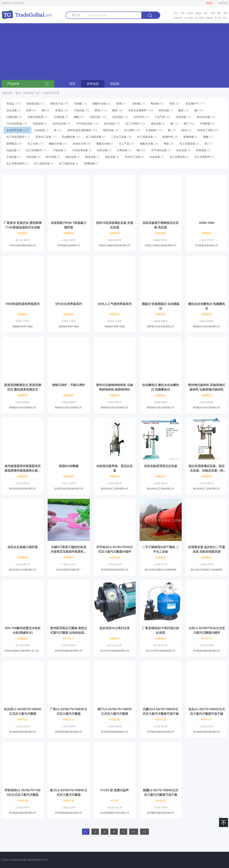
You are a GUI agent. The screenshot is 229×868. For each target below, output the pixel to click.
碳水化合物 (204, 117)
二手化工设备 (119, 137)
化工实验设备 (188, 144)
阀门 (225, 18)
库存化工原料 (205, 130)
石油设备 (40, 130)
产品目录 (28, 84)
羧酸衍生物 (99, 103)
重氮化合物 (103, 144)
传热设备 (38, 123)
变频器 (209, 18)
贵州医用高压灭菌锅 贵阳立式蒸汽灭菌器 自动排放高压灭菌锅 (69, 633)
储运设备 (156, 123)
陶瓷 (166, 144)
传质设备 (181, 117)
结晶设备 (12, 150)
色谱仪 (59, 110)
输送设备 (108, 130)
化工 (38, 93)
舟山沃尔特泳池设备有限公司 (115, 651)
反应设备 (118, 117)
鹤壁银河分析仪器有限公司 (161, 326)
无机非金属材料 (137, 110)
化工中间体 (132, 123)
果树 (219, 13)
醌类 (181, 110)
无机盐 (10, 103)
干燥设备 (79, 110)
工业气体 (160, 117)
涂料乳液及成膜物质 (79, 130)
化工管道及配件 (16, 137)
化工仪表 (33, 144)
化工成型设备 (94, 137)
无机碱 (136, 103)
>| (145, 832)
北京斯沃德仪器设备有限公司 (69, 489)
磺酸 (206, 137)
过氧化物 (12, 117)
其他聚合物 (68, 137)
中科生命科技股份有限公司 (23, 245)
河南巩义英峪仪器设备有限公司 (115, 245)
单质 (172, 103)
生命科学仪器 (51, 93)
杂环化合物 (59, 123)
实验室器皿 (33, 103)
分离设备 (59, 117)
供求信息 (93, 84)
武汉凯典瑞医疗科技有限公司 (115, 813)
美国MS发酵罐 (69, 466)
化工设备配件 (34, 150)
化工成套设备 (145, 137)
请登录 (209, 3)
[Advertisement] (115, 52)
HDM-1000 (207, 223)
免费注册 (223, 3)
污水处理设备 (14, 123)
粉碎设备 (164, 110)
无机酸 (78, 103)
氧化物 (155, 103)
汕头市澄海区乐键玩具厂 (69, 570)
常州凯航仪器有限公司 (69, 245)
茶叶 (206, 13)
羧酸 (76, 117)
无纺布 (190, 13)
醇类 (98, 110)
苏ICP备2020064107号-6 (36, 860)
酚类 (115, 110)
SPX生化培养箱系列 (69, 304)
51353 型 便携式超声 (115, 790)
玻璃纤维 (178, 18)
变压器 (218, 18)
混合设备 (12, 110)
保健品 (199, 13)
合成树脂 (151, 130)
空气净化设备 (84, 123)
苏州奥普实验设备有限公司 (115, 570)
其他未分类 (79, 144)
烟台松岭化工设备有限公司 (115, 489)
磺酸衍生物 (55, 144)
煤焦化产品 (57, 103)
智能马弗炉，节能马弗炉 (69, 385)
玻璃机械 (189, 137)
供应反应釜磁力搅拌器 (23, 547)
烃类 (29, 110)
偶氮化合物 (146, 144)
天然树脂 (205, 123)
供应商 (115, 84)
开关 (176, 13)
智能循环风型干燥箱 (23, 326)
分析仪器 (95, 117)
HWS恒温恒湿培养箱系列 (23, 304)
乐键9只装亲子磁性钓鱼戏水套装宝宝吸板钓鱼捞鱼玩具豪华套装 (69, 552)
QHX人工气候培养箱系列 (115, 304)
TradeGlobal (16, 860)
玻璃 (119, 103)
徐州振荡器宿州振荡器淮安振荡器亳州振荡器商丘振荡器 (23, 470)
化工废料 (188, 18)
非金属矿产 (192, 103)
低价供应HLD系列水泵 (114, 628)
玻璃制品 (12, 144)
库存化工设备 (43, 137)
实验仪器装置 (35, 117)
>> (134, 832)
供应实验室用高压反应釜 (161, 466)
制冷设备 (199, 18)
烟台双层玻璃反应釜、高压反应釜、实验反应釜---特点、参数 (207, 470)
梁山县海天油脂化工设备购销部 (161, 570)
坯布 (182, 13)
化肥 (213, 13)
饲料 (225, 13)
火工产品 (124, 144)
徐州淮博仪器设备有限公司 (23, 489)
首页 (72, 84)
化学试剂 (139, 117)
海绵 (184, 130)
